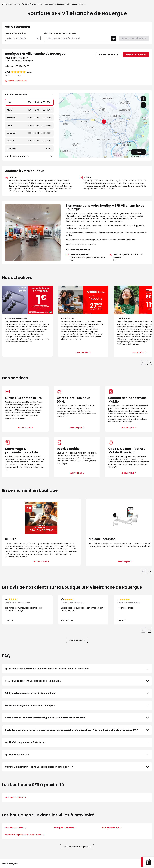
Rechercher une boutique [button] (134, 38)
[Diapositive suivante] (149, 362)
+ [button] (143, 99)
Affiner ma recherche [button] (23, 38)
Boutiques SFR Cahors (64, 828)
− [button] (143, 105)
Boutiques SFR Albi (111, 828)
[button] (114, 38)
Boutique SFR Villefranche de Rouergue (69, 4)
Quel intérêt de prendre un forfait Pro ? (77, 742)
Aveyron (26, 4)
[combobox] (77, 38)
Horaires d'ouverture (29, 95)
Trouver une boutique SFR (12, 4)
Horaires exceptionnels (29, 156)
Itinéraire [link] (138, 152)
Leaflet (132, 157)
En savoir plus (24, 427)
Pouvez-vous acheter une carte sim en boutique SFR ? (77, 681)
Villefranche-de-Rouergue (42, 4)
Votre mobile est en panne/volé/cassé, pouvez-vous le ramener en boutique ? (77, 718)
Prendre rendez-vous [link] (136, 54)
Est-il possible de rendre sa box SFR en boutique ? (77, 693)
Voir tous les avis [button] (77, 640)
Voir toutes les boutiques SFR (77, 847)
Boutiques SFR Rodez (15, 828)
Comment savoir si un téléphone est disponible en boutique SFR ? (77, 767)
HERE (147, 157)
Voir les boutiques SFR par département (25, 835)
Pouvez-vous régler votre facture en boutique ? (77, 706)
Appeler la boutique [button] (108, 54)
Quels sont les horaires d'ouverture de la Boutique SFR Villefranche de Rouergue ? (77, 669)
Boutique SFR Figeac (15, 797)
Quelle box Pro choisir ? (77, 755)
